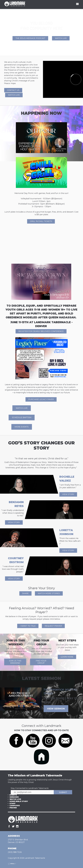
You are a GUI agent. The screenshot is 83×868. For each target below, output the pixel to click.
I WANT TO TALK (28, 626)
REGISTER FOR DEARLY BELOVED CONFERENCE (41, 331)
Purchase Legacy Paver (41, 399)
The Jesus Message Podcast (30, 38)
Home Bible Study (19, 801)
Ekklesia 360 (12, 864)
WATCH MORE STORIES (49, 593)
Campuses (15, 806)
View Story (68, 494)
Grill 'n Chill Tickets (41, 221)
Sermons (14, 797)
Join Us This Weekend (15, 662)
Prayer (13, 808)
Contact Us (13, 90)
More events (22, 427)
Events (13, 795)
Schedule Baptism (22, 417)
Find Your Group (41, 662)
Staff (12, 803)
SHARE (25, 593)
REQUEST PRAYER (53, 626)
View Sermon (56, 709)
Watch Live (61, 38)
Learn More (67, 657)
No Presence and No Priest (60, 691)
